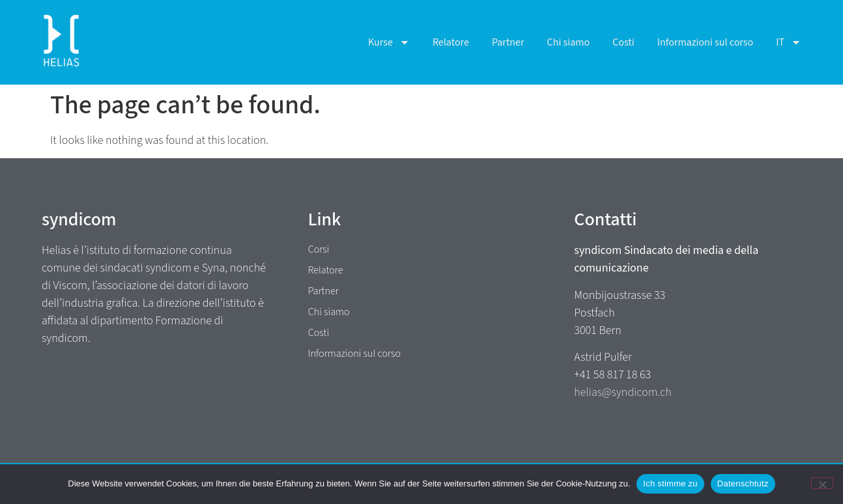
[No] (822, 483)
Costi (623, 42)
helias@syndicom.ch (622, 392)
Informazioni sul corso (706, 42)
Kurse (389, 42)
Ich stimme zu (670, 483)
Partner (508, 42)
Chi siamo (569, 42)
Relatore (451, 42)
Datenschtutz (743, 483)
